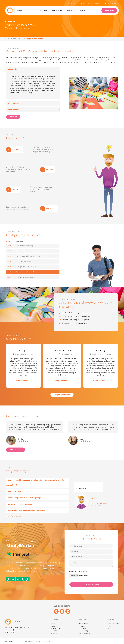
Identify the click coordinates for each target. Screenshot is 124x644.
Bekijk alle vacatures (62, 395)
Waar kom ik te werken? (16, 491)
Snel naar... (55, 620)
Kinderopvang (83, 631)
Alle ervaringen (16, 450)
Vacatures (43, 10)
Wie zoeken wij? (14, 103)
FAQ (109, 628)
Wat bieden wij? (14, 110)
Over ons (71, 10)
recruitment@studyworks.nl (91, 4)
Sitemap (47, 641)
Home (7, 39)
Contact (94, 10)
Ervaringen (83, 10)
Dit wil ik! (13, 117)
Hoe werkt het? (57, 10)
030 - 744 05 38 (71, 4)
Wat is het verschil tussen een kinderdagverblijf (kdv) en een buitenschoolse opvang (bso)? (35, 483)
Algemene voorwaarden (26, 641)
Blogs (109, 626)
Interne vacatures (84, 633)
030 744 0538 (9, 632)
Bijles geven (82, 626)
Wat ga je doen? (13, 69)
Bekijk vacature (23, 381)
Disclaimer (39, 641)
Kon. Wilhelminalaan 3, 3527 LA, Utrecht (18, 628)
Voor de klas (82, 628)
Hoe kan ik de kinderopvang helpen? (21, 504)
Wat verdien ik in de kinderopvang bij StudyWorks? (27, 511)
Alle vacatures (83, 624)
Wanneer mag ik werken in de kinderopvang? (24, 498)
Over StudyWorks (113, 624)
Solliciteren (109, 10)
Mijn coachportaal (112, 4)
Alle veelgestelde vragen (15, 516)
